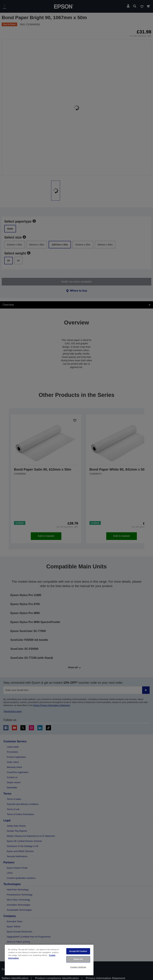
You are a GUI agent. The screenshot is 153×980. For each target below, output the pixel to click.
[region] (49, 960)
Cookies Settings (78, 967)
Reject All (78, 959)
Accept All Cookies (78, 951)
